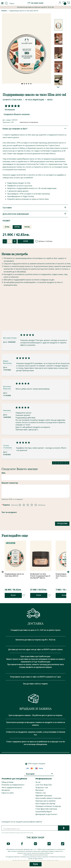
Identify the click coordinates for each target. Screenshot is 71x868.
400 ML (27, 227)
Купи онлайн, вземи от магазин (48, 798)
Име (3, 473)
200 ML (17, 227)
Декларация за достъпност (46, 814)
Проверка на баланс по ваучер (48, 806)
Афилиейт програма (44, 796)
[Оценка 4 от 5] (32, 505)
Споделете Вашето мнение (17, 114)
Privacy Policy (21, 833)
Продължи (62, 524)
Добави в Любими (44, 241)
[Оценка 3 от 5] (28, 505)
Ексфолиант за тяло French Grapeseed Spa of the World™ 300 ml (40, 576)
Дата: (5, 342)
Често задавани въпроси (12, 787)
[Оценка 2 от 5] (24, 505)
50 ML (7, 227)
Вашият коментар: (10, 483)
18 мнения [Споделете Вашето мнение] (10, 110)
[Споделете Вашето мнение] (12, 106)
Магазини (40, 790)
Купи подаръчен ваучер (45, 803)
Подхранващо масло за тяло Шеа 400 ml (14, 575)
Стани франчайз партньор (46, 809)
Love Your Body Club (44, 785)
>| (67, 463)
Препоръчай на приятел (46, 801)
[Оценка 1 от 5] (20, 505)
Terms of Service (28, 833)
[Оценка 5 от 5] (36, 505)
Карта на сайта (8, 793)
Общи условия (7, 782)
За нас (38, 782)
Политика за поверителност (13, 785)
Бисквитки (6, 790)
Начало (4, 11)
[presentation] (17, 524)
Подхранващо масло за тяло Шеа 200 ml (24, 11)
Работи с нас (41, 793)
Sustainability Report (44, 812)
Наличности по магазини (29, 122)
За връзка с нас (42, 787)
